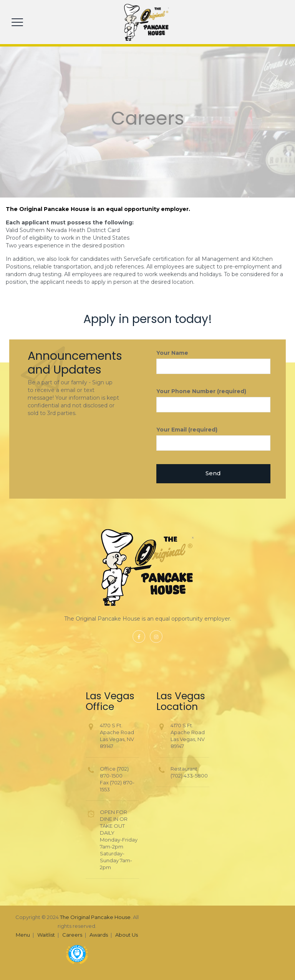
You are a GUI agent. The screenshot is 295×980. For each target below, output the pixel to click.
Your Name (214, 362)
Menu (23, 935)
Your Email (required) (214, 438)
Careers (72, 935)
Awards (99, 935)
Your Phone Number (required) (214, 400)
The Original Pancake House (95, 917)
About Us (127, 935)
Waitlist (46, 935)
